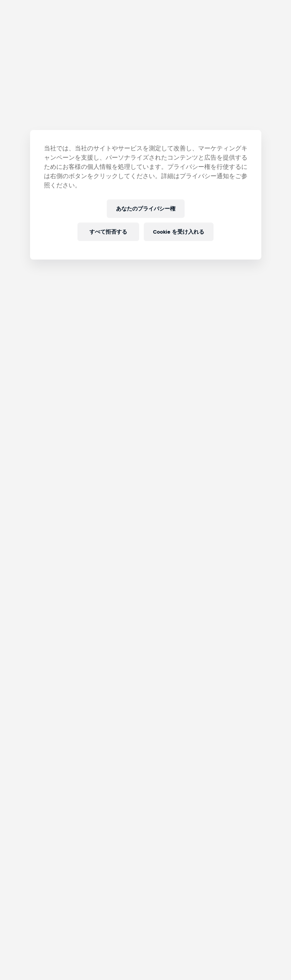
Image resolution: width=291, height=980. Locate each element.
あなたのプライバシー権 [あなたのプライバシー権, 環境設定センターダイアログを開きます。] (146, 209)
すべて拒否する (108, 232)
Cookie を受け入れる (179, 232)
